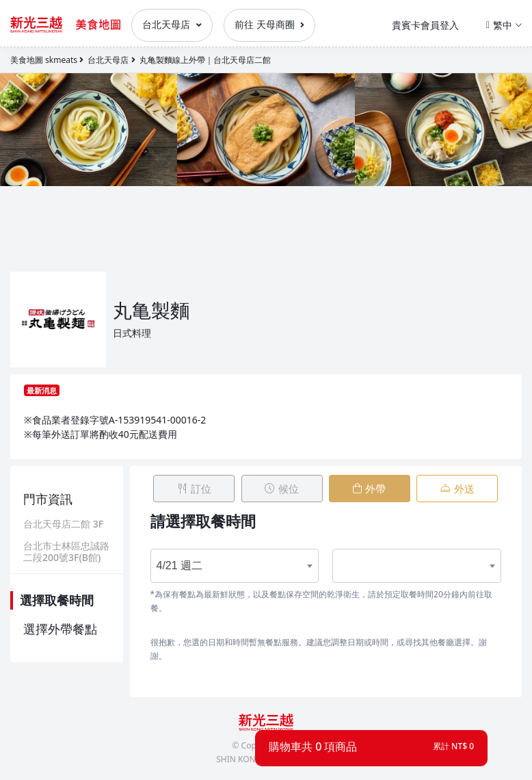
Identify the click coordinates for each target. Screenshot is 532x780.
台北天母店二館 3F (63, 524)
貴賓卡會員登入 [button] (425, 25)
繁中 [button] (504, 25)
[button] (371, 746)
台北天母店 (172, 24)
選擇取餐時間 (57, 600)
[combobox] (226, 561)
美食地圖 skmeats (44, 60)
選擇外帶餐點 (60, 629)
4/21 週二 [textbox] (180, 561)
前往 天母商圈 (269, 24)
